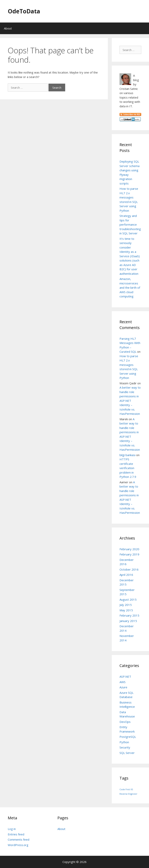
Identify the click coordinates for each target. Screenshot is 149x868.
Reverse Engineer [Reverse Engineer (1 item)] (128, 794)
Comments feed (19, 839)
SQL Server (127, 753)
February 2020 (129, 549)
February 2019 (129, 554)
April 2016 (126, 575)
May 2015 (126, 610)
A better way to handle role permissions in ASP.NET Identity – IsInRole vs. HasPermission (130, 401)
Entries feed (16, 834)
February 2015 (129, 615)
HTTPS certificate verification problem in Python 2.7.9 (128, 468)
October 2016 (129, 569)
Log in (12, 829)
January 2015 (128, 621)
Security (125, 747)
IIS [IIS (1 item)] (132, 789)
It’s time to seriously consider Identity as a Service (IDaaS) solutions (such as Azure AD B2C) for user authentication (130, 256)
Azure (123, 687)
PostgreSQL (128, 737)
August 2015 (128, 599)
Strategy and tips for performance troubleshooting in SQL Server (130, 224)
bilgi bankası (127, 455)
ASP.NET (125, 677)
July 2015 (126, 605)
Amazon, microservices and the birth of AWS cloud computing (130, 288)
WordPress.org (18, 845)
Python (124, 742)
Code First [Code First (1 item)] (125, 789)
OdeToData (24, 11)
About (8, 28)
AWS (123, 682)
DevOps (125, 722)
